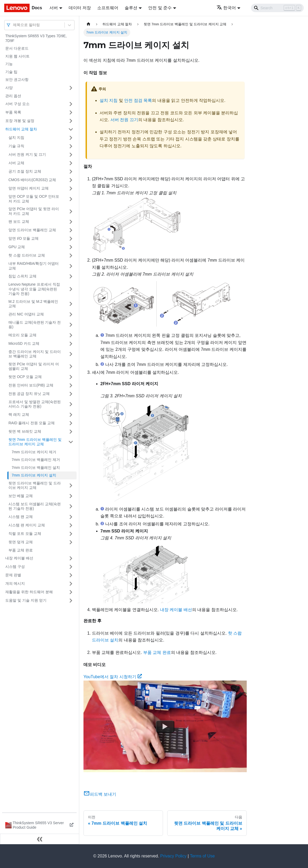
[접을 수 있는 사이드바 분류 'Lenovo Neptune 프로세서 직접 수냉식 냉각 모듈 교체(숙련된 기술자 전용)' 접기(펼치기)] (71, 289)
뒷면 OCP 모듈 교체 (25, 377)
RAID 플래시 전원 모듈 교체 (32, 423)
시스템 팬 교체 (21, 517)
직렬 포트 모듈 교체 (25, 534)
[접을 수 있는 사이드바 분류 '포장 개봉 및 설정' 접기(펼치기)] (71, 121)
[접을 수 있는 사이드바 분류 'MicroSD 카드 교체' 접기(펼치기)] (71, 344)
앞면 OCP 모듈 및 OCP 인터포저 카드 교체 (34, 199)
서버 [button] (54, 8)
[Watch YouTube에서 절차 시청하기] (165, 726)
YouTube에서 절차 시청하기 (113, 677)
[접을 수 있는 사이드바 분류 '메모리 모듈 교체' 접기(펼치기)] (71, 335)
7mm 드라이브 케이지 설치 (34, 475)
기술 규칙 (16, 146)
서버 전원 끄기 (124, 120)
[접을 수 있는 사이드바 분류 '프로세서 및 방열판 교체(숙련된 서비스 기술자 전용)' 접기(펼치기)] (71, 404)
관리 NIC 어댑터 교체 (26, 314)
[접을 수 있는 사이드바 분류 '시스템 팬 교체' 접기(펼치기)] (71, 517)
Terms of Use (202, 856)
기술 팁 (11, 72)
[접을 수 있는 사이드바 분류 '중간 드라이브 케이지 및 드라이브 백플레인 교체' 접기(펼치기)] (71, 354)
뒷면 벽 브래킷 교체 (25, 431)
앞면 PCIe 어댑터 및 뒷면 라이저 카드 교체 (34, 211)
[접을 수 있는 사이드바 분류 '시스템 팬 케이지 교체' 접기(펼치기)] (71, 525)
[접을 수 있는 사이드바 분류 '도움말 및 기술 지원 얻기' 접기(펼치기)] (71, 601)
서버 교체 (16, 163)
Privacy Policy (174, 856)
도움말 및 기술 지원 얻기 (26, 600)
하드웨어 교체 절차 (21, 129)
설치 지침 (16, 138)
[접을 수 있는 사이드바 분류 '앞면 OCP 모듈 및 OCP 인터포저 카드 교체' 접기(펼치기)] (71, 199)
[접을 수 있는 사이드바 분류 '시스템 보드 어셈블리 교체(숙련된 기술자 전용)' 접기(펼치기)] (71, 506)
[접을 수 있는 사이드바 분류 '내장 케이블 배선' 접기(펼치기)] (71, 558)
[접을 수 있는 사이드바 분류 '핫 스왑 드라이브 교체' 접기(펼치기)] (71, 256)
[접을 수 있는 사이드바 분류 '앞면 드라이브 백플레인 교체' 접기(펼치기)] (71, 230)
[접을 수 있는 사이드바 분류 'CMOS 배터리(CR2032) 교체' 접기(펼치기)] (71, 180)
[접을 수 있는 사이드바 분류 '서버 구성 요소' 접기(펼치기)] (71, 104)
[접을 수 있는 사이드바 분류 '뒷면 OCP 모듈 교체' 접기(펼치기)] (71, 377)
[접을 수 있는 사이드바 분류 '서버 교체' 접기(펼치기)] (71, 163)
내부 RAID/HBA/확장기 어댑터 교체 (34, 266)
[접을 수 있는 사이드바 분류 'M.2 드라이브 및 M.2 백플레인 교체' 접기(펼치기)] (71, 304)
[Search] (277, 8)
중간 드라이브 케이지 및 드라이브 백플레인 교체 (35, 354)
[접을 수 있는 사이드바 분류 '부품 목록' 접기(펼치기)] (71, 112)
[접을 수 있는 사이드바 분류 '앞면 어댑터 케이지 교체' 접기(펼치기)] (71, 188)
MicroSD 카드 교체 (24, 343)
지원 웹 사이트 (17, 56)
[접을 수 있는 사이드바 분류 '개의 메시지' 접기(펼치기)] (71, 584)
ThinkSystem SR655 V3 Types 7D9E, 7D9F (36, 38)
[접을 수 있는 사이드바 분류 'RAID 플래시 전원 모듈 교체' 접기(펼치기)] (71, 423)
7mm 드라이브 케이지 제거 (34, 452)
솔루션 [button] (131, 8)
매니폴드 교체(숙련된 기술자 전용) (35, 325)
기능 (9, 64)
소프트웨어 (108, 8)
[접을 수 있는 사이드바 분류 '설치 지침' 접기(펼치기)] (71, 138)
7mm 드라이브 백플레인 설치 (36, 468)
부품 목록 (13, 112)
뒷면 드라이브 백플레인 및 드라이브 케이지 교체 (35, 485)
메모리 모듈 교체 (22, 335)
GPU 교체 (17, 247)
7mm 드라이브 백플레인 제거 (36, 460)
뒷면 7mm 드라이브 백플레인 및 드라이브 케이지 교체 (35, 442)
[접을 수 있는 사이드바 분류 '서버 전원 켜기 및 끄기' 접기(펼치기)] (71, 155)
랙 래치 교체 (19, 414)
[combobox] (13, 25)
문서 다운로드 (17, 48)
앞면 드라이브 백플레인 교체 (32, 230)
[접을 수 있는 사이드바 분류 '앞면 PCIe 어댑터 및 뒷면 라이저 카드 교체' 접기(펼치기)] (71, 211)
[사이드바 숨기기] (40, 839)
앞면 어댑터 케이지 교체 (29, 188)
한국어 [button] (226, 8)
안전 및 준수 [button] (160, 8)
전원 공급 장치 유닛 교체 (29, 394)
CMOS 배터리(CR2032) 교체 (32, 180)
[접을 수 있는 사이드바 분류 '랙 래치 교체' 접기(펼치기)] (71, 415)
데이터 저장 (80, 8)
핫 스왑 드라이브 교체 (27, 255)
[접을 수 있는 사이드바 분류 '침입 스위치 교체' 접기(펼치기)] (71, 276)
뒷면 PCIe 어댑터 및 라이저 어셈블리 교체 (34, 366)
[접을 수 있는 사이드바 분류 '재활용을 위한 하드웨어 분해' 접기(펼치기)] (71, 592)
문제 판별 (13, 575)
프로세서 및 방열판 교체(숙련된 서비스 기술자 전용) (35, 404)
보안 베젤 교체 (21, 496)
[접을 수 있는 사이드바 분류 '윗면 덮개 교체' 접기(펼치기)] (71, 542)
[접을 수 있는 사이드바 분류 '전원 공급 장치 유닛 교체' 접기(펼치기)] (71, 394)
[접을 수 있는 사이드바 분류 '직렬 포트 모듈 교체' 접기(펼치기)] (71, 534)
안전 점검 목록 (138, 100)
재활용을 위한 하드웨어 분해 (29, 592)
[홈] (88, 24)
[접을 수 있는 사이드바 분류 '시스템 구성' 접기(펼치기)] (71, 567)
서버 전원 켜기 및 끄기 (27, 154)
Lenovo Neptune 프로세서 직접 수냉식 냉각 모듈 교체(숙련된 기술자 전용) (34, 289)
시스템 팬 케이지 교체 (27, 525)
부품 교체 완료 (21, 550)
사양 (9, 88)
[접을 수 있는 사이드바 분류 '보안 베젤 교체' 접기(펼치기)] (71, 496)
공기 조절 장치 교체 (25, 171)
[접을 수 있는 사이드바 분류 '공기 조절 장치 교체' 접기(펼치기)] (71, 172)
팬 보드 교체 (19, 221)
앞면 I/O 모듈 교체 (24, 238)
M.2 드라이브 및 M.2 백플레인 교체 (33, 304)
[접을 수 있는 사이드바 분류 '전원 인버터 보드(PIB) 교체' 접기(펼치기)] (71, 385)
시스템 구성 (15, 567)
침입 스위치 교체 (22, 276)
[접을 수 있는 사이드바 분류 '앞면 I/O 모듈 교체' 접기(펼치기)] (71, 239)
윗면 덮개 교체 (21, 542)
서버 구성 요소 (17, 104)
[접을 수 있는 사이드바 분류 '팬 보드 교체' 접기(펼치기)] (71, 222)
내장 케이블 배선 (19, 558)
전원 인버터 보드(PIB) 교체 (31, 385)
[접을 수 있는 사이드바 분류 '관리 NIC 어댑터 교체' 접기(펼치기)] (71, 314)
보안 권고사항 (17, 79)
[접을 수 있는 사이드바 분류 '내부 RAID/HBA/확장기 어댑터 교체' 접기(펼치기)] (71, 266)
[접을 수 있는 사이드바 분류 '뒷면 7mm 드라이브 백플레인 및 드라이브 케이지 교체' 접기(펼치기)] (71, 442)
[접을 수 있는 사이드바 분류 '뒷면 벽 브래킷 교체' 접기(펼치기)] (71, 432)
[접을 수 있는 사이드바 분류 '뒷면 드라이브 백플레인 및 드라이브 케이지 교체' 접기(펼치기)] (71, 486)
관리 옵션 (13, 96)
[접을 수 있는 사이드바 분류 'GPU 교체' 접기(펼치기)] (71, 247)
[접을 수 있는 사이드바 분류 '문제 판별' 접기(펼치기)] (71, 575)
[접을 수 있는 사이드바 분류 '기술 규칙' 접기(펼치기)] (71, 146)
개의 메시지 (15, 583)
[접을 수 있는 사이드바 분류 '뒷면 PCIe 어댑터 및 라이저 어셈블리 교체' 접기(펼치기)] (71, 367)
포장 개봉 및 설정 (20, 121)
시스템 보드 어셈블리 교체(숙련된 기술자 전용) (35, 506)
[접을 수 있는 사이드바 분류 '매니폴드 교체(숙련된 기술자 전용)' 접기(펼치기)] (71, 325)
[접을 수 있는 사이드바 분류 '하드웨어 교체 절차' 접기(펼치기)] (71, 129)
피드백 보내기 (100, 794)
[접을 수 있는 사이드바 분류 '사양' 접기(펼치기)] (71, 88)
